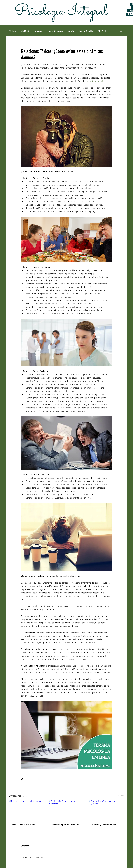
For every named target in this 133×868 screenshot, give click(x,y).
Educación (71, 31)
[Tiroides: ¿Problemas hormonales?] (27, 810)
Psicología (12, 31)
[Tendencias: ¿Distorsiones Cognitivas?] (106, 810)
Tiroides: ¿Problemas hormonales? (24, 825)
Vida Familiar (103, 31)
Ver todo (121, 796)
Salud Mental (25, 31)
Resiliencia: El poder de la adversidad (65, 825)
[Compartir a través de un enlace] (22, 779)
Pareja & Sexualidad (87, 31)
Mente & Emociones (56, 31)
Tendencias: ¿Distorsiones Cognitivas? (105, 825)
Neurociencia (39, 31)
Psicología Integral (59, 11)
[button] (121, 31)
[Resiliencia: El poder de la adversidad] (66, 810)
